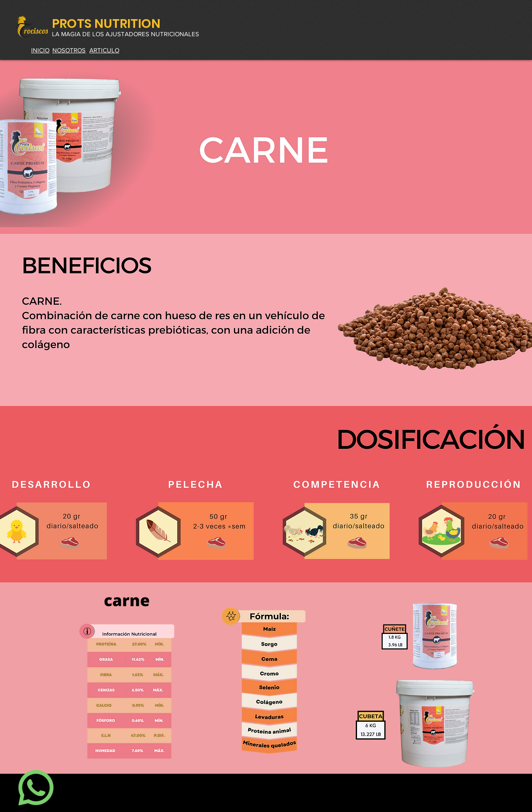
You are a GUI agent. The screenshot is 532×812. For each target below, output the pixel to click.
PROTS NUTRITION (106, 24)
